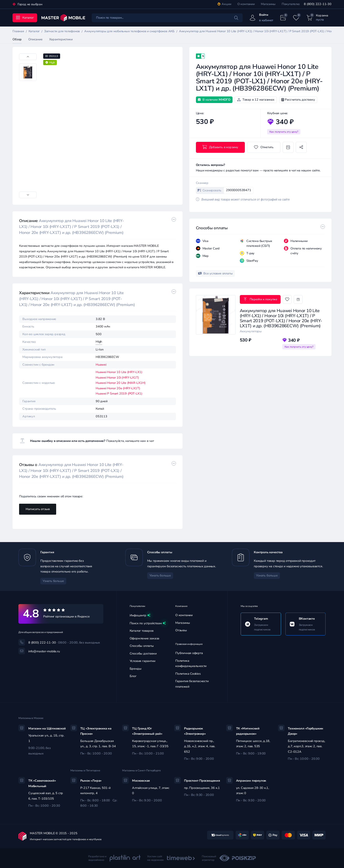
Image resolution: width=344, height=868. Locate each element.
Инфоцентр (140, 615)
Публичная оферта (189, 653)
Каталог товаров (142, 631)
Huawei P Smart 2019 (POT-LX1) (119, 394)
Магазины (268, 4)
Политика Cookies (188, 674)
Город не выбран (30, 4)
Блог (133, 676)
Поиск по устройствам (148, 623)
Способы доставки (143, 654)
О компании (246, 4)
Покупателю (291, 4)
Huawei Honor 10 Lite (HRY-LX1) (119, 372)
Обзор (17, 39)
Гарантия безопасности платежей (192, 684)
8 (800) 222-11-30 (318, 4)
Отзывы (181, 630)
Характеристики (61, 39)
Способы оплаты (142, 646)
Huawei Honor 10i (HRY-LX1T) (117, 378)
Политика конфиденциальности (191, 663)
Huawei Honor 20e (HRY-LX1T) (118, 388)
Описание (35, 39)
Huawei (101, 365)
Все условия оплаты (215, 273)
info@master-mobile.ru (44, 651)
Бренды (136, 669)
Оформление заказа (144, 638)
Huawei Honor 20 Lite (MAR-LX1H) (121, 383)
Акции (224, 4)
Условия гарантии (142, 661)
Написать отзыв (38, 509)
